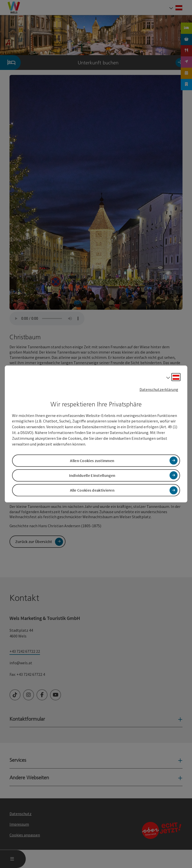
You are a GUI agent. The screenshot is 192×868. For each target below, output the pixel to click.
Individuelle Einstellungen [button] (92, 475)
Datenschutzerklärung (159, 389)
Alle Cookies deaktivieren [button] (92, 490)
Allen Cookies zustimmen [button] (92, 461)
